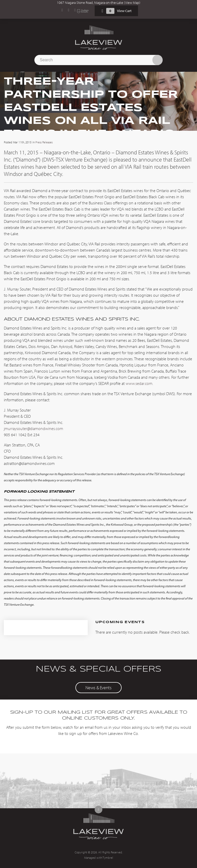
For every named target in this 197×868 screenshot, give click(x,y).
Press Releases (44, 142)
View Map (132, 3)
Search (157, 60)
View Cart (124, 11)
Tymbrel (108, 858)
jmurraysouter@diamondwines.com (34, 428)
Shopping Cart (102, 11)
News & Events (98, 688)
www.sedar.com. (139, 383)
